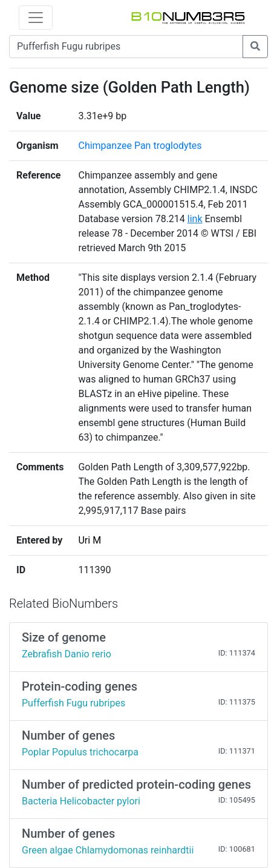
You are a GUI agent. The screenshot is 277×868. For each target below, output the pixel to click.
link (195, 219)
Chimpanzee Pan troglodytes (140, 146)
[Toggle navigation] (36, 18)
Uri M (90, 540)
